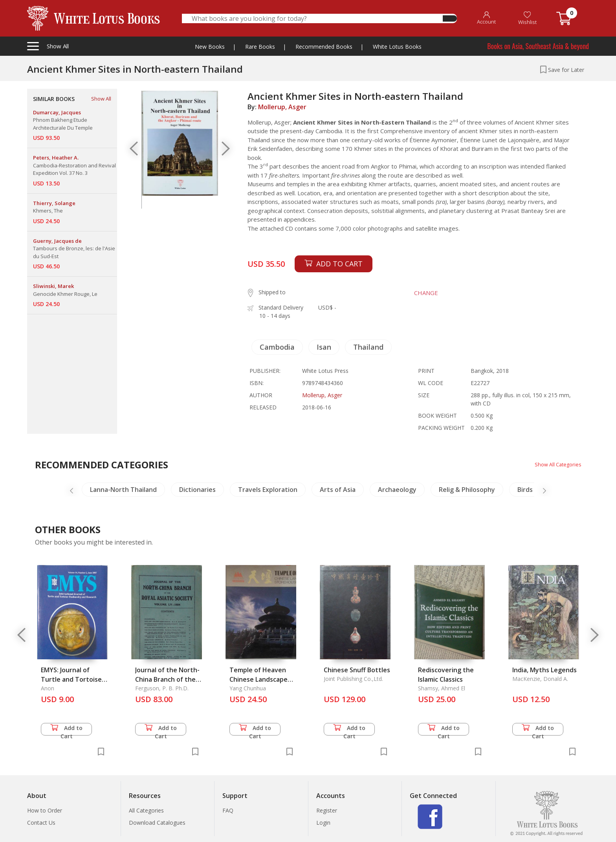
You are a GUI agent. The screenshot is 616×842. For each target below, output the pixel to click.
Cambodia (277, 347)
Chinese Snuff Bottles (357, 670)
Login (323, 823)
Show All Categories (556, 464)
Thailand (368, 347)
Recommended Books (324, 47)
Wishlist (527, 18)
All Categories (146, 810)
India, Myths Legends (544, 670)
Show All (101, 99)
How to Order (45, 810)
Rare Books (260, 47)
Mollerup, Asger (282, 107)
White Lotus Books (397, 47)
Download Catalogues (157, 823)
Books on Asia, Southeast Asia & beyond (538, 46)
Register (327, 810)
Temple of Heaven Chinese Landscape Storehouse (258, 679)
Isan (324, 347)
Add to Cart (66, 730)
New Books (210, 47)
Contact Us (41, 823)
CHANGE (421, 293)
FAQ (228, 810)
